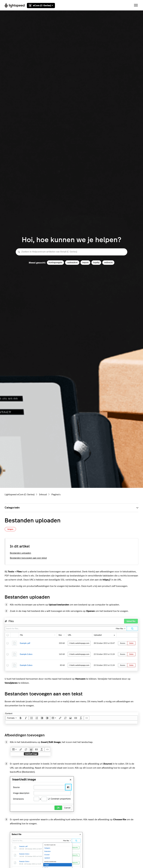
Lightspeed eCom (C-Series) (20, 495)
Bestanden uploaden (20, 553)
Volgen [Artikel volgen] (10, 529)
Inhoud (43, 495)
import (85, 263)
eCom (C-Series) (41, 6)
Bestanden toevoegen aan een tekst (28, 558)
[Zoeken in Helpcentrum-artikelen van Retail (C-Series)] (71, 252)
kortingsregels (55, 263)
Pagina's (56, 495)
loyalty (96, 263)
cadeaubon (72, 263)
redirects (108, 263)
